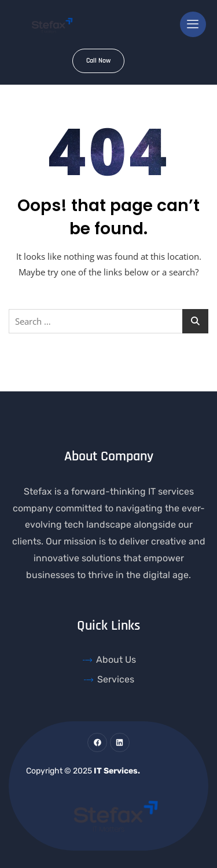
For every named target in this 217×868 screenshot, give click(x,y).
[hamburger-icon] (193, 24)
